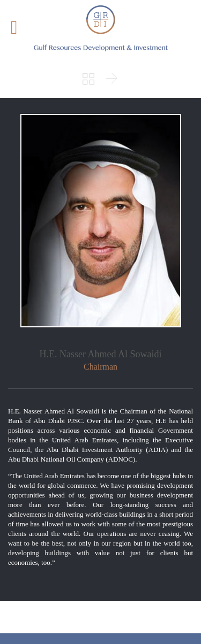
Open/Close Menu (20, 29)
